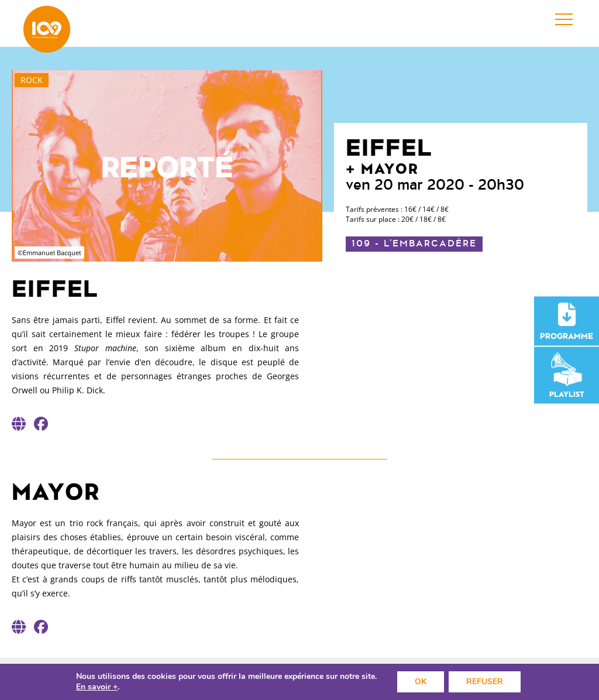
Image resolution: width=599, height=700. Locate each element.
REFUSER (485, 682)
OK (421, 682)
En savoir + (97, 687)
